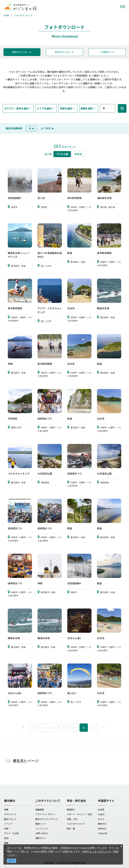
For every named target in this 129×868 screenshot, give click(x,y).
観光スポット (10, 819)
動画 (6, 843)
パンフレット (42, 829)
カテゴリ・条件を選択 (16, 108)
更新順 (78, 154)
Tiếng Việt (103, 833)
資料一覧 (71, 829)
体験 (6, 829)
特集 (6, 810)
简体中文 (102, 829)
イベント (8, 824)
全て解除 (47, 128)
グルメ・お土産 (11, 833)
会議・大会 (72, 819)
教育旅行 (71, 810)
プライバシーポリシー (46, 814)
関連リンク (41, 824)
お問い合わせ (42, 833)
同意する (12, 861)
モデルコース (10, 814)
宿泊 (6, 838)
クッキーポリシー (99, 851)
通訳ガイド (41, 838)
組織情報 (40, 810)
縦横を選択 (87, 108)
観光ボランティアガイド (47, 819)
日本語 (101, 810)
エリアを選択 (44, 108)
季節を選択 (66, 108)
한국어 (101, 819)
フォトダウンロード (23, 15)
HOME (6, 15)
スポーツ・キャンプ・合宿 (79, 814)
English (101, 814)
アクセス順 (62, 154)
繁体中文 (102, 824)
